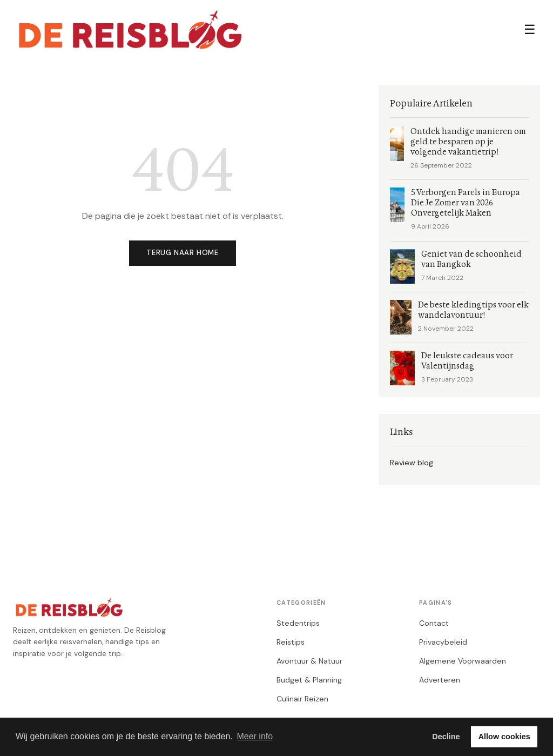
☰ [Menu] (530, 29)
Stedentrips (298, 623)
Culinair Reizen (302, 699)
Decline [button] (446, 737)
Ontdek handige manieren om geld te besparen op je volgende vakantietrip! (468, 142)
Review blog (412, 463)
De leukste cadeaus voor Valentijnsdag (467, 361)
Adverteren (440, 680)
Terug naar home (183, 253)
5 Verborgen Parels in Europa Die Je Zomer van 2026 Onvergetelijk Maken (466, 203)
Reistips (291, 642)
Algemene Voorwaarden (463, 661)
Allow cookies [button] (504, 737)
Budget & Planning (309, 680)
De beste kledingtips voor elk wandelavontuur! (473, 310)
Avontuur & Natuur (309, 661)
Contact (434, 623)
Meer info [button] (255, 736)
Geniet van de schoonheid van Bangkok (471, 259)
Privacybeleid (443, 642)
